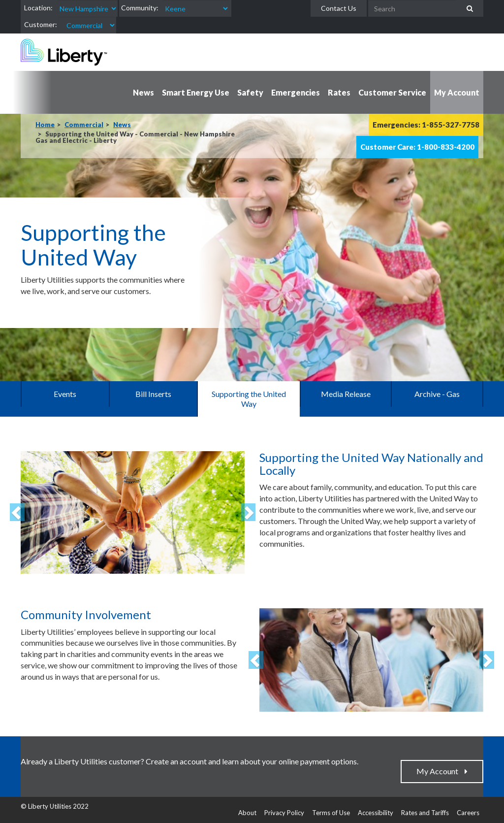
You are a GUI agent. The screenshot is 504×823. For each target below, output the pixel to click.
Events (65, 394)
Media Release (346, 394)
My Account (440, 771)
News (122, 125)
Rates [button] (339, 92)
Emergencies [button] (296, 92)
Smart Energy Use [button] (196, 92)
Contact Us (339, 8)
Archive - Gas (437, 394)
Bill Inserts (153, 394)
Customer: (41, 24)
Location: (38, 8)
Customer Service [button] (392, 92)
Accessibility (376, 813)
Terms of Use (331, 813)
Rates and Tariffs (425, 813)
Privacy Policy (284, 813)
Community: (140, 8)
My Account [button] (457, 92)
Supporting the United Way (249, 399)
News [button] (143, 92)
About (247, 813)
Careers (468, 813)
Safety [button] (250, 92)
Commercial (84, 125)
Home (45, 125)
